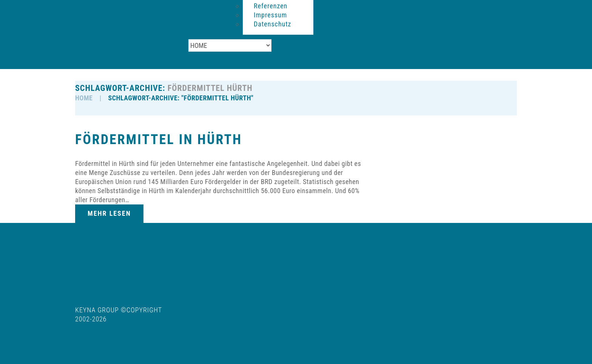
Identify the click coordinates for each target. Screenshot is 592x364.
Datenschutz (273, 24)
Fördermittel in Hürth (159, 140)
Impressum (270, 15)
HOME (84, 98)
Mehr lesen (109, 213)
